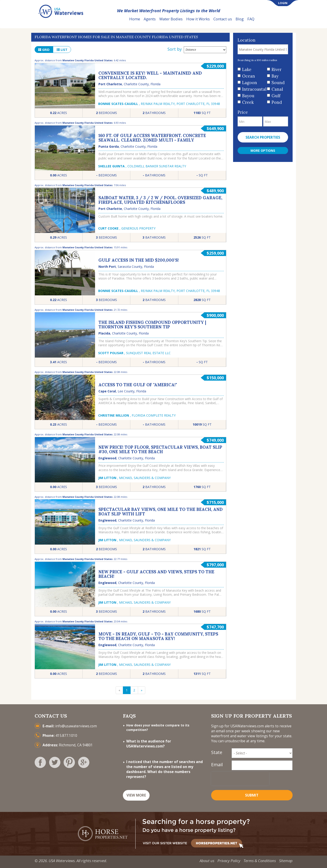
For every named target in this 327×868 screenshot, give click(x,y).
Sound (278, 83)
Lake (247, 70)
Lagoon (250, 83)
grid (44, 50)
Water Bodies (171, 19)
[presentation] (240, 779)
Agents (150, 19)
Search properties (263, 137)
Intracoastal (253, 89)
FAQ (251, 19)
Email (217, 765)
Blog (240, 19)
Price (243, 112)
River (277, 70)
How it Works (198, 19)
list (62, 50)
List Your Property (278, 19)
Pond (277, 102)
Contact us (223, 19)
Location (247, 40)
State (217, 752)
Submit (252, 795)
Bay (275, 76)
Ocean (249, 76)
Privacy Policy (229, 861)
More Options (263, 151)
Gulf (276, 96)
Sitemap (286, 861)
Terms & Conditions (260, 861)
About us (207, 861)
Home (135, 19)
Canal (277, 89)
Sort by (175, 49)
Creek (248, 102)
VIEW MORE (136, 795)
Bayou (248, 96)
